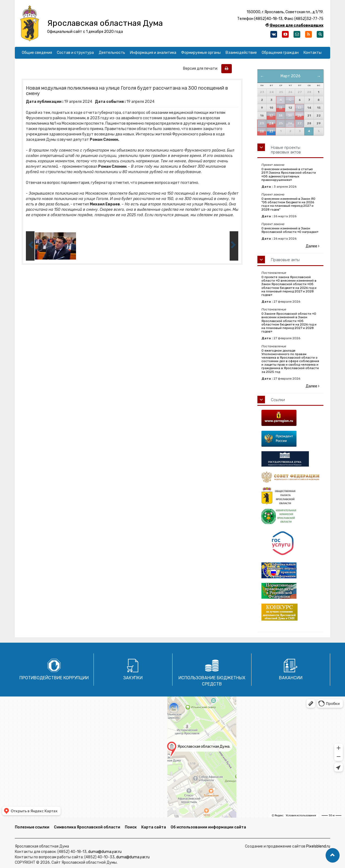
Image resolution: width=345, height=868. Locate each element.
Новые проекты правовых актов (286, 150)
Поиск (131, 827)
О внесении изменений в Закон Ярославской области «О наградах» (290, 230)
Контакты (313, 53)
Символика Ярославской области (87, 827)
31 (271, 131)
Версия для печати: (202, 69)
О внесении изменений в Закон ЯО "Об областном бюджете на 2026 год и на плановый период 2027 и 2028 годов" (288, 204)
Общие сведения (37, 53)
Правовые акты (285, 260)
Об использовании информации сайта (208, 827)
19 (290, 116)
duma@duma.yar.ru (105, 852)
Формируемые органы (201, 53)
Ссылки (278, 400)
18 (281, 116)
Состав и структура (75, 53)
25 (281, 123)
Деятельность (112, 53)
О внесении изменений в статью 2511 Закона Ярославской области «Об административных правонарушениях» (289, 174)
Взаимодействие (241, 53)
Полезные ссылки (32, 827)
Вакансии (291, 678)
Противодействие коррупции (54, 678)
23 (262, 123)
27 (299, 123)
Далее (313, 246)
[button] (333, 855)
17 (271, 116)
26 (290, 123)
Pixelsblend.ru (318, 846)
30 (262, 131)
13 (299, 108)
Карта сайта (154, 827)
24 (271, 123)
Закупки (133, 678)
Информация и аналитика (153, 53)
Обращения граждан (280, 53)
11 (281, 108)
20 (299, 116)
